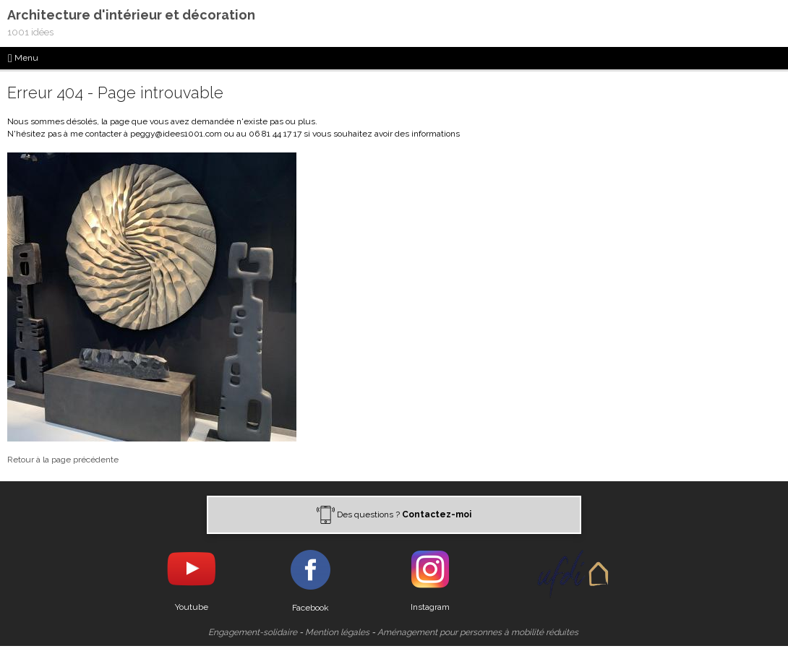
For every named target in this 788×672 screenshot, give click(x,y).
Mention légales (337, 632)
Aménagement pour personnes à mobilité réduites (478, 632)
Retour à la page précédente (63, 460)
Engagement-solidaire (253, 632)
